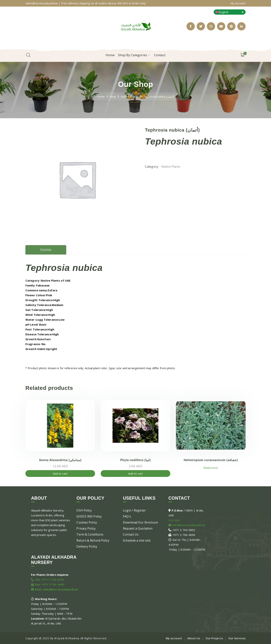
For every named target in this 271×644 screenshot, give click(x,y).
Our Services (237, 638)
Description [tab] (46, 250)
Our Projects (214, 638)
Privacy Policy (86, 528)
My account (174, 638)
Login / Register (134, 510)
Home (101, 96)
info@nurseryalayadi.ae (189, 525)
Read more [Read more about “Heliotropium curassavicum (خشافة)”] (211, 468)
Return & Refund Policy (93, 540)
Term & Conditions (90, 534)
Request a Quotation (138, 528)
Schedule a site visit (137, 540)
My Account (238, 3)
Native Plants (130, 96)
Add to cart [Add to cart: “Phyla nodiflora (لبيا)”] (135, 474)
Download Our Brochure (140, 522)
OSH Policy (84, 510)
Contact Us (131, 534)
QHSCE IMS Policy (89, 516)
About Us (194, 638)
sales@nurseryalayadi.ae (60, 589)
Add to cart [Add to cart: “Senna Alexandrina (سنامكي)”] (60, 474)
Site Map (174, 520)
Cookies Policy (87, 522)
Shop (113, 96)
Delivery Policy (87, 546)
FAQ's (127, 516)
